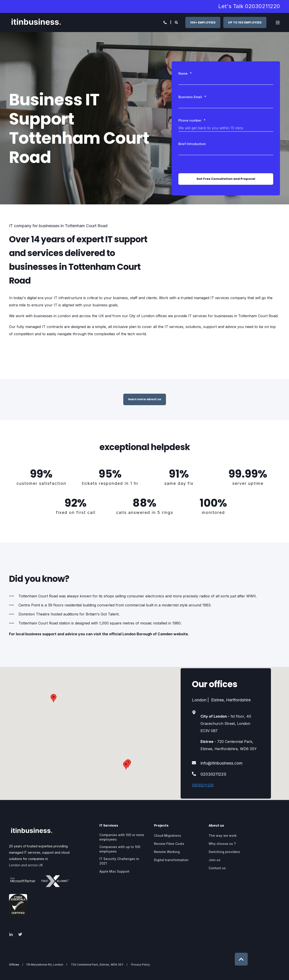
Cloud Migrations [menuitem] (168, 836)
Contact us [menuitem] (217, 868)
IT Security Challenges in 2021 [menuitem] (119, 861)
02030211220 (213, 774)
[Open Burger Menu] (278, 23)
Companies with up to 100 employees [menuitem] (120, 849)
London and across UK (26, 865)
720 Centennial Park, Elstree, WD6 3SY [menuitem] (97, 965)
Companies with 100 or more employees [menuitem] (122, 837)
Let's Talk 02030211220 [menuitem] (249, 6)
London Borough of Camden (147, 634)
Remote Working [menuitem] (167, 852)
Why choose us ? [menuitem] (222, 844)
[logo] (32, 831)
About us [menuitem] (216, 826)
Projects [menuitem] (161, 826)
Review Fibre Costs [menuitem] (169, 844)
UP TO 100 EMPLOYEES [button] (245, 22)
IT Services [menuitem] (109, 826)
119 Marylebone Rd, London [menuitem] (45, 965)
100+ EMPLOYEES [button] (203, 22)
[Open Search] (177, 22)
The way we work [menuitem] (223, 836)
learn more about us (145, 399)
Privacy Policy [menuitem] (141, 965)
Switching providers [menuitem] (224, 852)
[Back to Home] (36, 23)
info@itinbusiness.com (221, 763)
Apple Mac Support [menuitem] (114, 871)
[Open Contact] (165, 22)
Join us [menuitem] (214, 860)
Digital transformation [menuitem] (171, 860)
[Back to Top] (241, 959)
